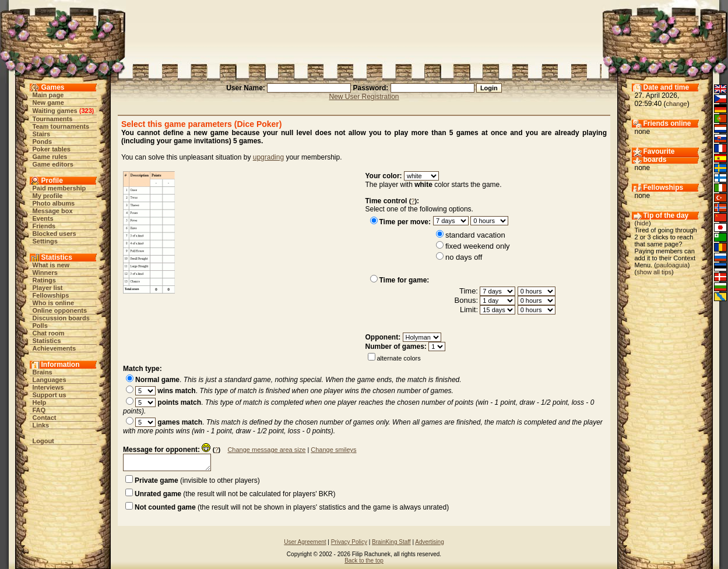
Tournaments (53, 119)
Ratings (44, 280)
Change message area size (266, 450)
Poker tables (52, 149)
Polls (40, 326)
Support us (50, 395)
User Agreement (305, 542)
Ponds (43, 142)
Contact (45, 418)
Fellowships (51, 295)
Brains (43, 372)
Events (43, 218)
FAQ (39, 410)
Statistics (47, 341)
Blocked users (54, 234)
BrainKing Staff (391, 542)
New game (48, 103)
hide (643, 223)
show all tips (654, 272)
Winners (45, 273)
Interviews (48, 387)
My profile (48, 196)
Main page (48, 95)
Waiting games (55, 111)
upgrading (268, 157)
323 (86, 111)
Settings (45, 241)
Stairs (42, 134)
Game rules (50, 157)
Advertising (429, 542)
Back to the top (364, 561)
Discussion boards (61, 318)
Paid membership (59, 188)
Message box (53, 211)
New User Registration (364, 97)
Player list (48, 288)
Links (41, 425)
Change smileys (333, 450)
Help (40, 402)
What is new (51, 265)
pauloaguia (672, 265)
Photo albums (54, 203)
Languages (50, 380)
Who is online (54, 303)
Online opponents (60, 310)
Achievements (54, 348)
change (677, 104)
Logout (43, 441)
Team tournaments (61, 126)
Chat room (49, 333)
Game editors (53, 164)
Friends (44, 226)
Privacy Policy (349, 542)
